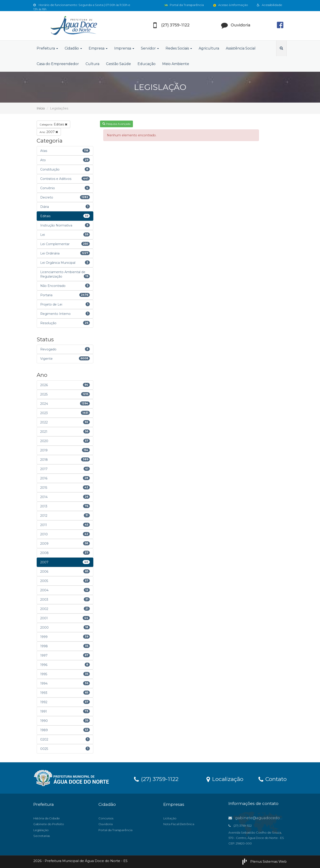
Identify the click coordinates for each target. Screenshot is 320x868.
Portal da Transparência (184, 5)
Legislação (41, 830)
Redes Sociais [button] (179, 48)
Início (41, 108)
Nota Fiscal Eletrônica (179, 824)
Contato (273, 779)
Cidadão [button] (73, 48)
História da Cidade (47, 818)
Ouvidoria (106, 824)
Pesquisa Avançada (116, 124)
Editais (53, 124)
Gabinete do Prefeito (49, 824)
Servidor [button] (150, 48)
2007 (49, 132)
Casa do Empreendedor (58, 64)
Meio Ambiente (176, 64)
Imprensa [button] (124, 48)
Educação (147, 64)
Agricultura (209, 48)
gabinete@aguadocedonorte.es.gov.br (268, 818)
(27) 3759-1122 (156, 779)
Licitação (170, 818)
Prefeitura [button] (47, 48)
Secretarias (42, 836)
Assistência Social (241, 48)
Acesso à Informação (230, 5)
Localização (225, 779)
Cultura (92, 64)
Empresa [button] (98, 48)
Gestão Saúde (118, 64)
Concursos (106, 818)
